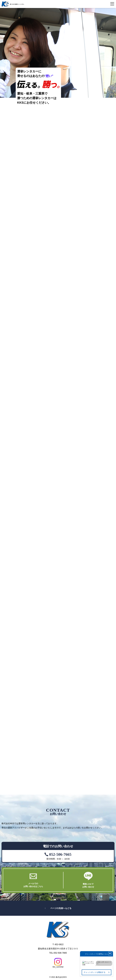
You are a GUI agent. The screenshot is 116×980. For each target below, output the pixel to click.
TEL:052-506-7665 (58, 953)
